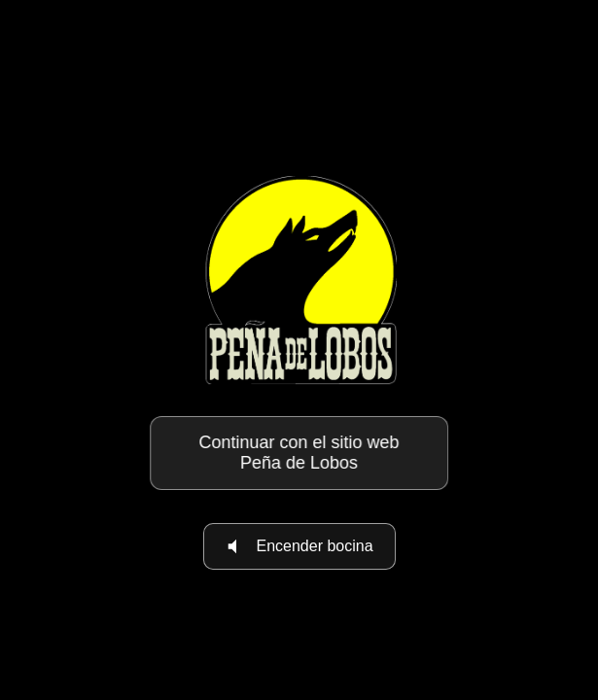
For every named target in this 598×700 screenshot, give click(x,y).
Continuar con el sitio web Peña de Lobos (299, 453)
